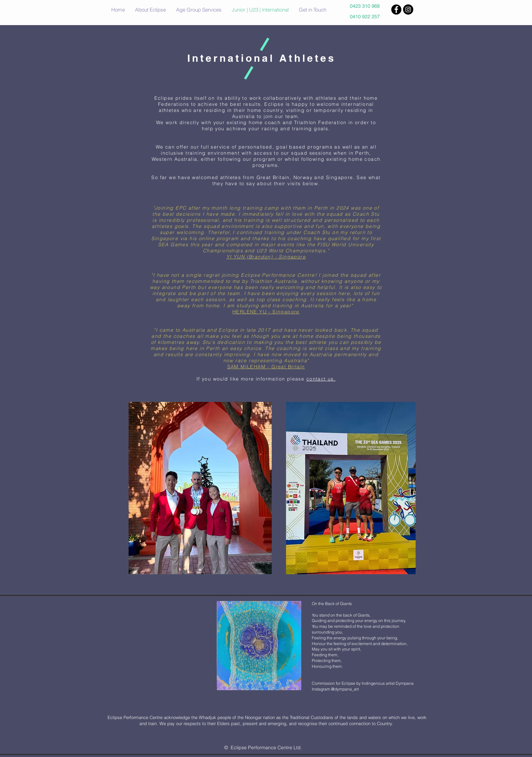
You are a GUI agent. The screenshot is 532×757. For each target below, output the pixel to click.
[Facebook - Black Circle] (396, 9)
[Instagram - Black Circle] (408, 9)
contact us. (321, 379)
